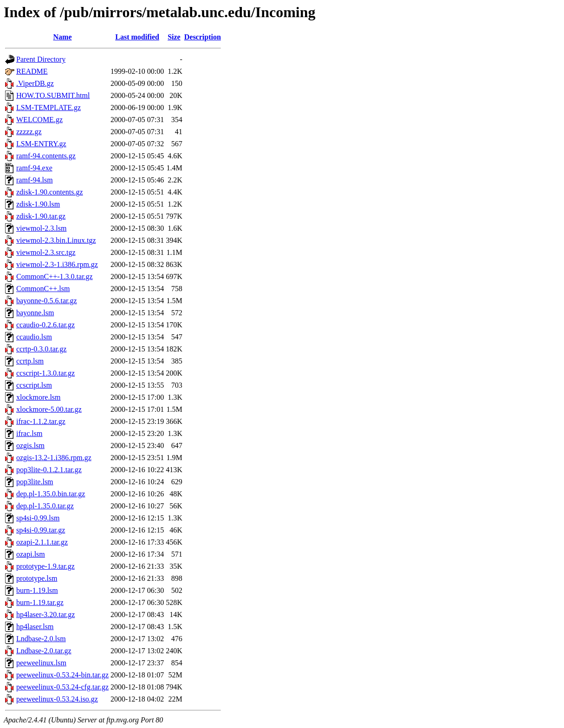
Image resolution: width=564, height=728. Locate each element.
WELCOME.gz (39, 120)
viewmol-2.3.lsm (41, 228)
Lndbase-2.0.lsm (41, 639)
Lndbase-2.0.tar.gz (44, 651)
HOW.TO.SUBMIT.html (53, 95)
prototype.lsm (37, 578)
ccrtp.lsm (30, 361)
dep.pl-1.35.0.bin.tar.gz (51, 494)
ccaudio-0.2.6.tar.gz (45, 325)
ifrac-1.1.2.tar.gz (41, 421)
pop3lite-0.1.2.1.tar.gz (49, 470)
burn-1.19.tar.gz (40, 602)
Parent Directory (41, 59)
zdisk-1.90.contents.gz (50, 192)
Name (63, 37)
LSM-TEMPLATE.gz (49, 107)
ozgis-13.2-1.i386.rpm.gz (54, 458)
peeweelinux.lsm (41, 663)
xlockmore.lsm (39, 397)
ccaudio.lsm (34, 337)
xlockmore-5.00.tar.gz (49, 409)
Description (203, 37)
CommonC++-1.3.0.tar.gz (55, 276)
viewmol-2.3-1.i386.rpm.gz (57, 264)
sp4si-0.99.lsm (38, 518)
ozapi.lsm (31, 554)
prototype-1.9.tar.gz (45, 566)
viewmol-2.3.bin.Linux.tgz (56, 240)
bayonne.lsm (35, 313)
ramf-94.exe (34, 168)
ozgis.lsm (30, 445)
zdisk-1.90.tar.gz (41, 216)
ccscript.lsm (34, 385)
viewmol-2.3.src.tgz (46, 252)
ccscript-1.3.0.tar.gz (45, 373)
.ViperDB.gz (35, 83)
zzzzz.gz (29, 132)
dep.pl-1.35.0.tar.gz (45, 506)
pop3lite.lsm (35, 482)
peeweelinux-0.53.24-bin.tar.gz (62, 675)
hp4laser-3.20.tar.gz (45, 614)
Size (174, 37)
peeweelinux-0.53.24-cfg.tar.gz (62, 687)
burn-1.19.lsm (37, 590)
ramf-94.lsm (35, 180)
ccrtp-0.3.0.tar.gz (41, 349)
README (32, 71)
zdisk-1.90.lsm (38, 204)
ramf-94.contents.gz (46, 156)
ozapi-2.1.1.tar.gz (42, 542)
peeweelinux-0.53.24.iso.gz (57, 699)
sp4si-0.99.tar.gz (41, 530)
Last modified (137, 37)
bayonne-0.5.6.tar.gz (47, 301)
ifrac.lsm (29, 433)
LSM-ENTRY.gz (41, 144)
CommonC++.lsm (43, 289)
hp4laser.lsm (35, 627)
